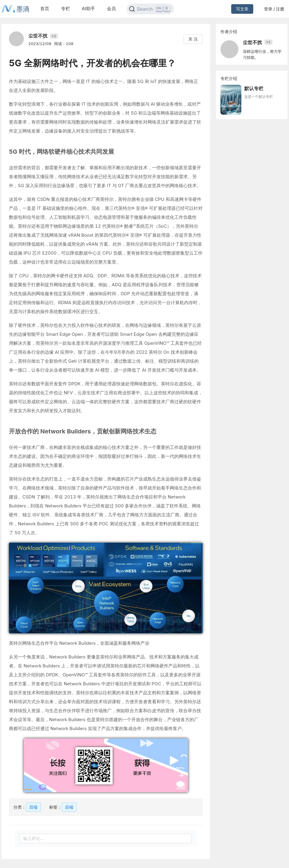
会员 (111, 9)
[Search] (150, 9)
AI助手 (88, 9)
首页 (45, 9)
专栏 (66, 9)
